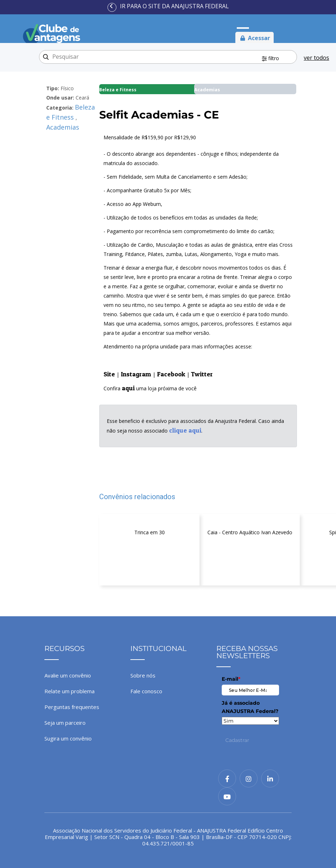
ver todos (316, 58)
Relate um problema (69, 691)
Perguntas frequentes (72, 707)
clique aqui (185, 430)
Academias (63, 127)
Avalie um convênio (68, 675)
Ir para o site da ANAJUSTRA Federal (174, 6)
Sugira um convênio (68, 738)
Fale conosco (146, 691)
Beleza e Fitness (71, 112)
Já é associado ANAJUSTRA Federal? (250, 707)
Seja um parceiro (65, 723)
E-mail (231, 679)
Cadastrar (237, 740)
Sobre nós (143, 675)
